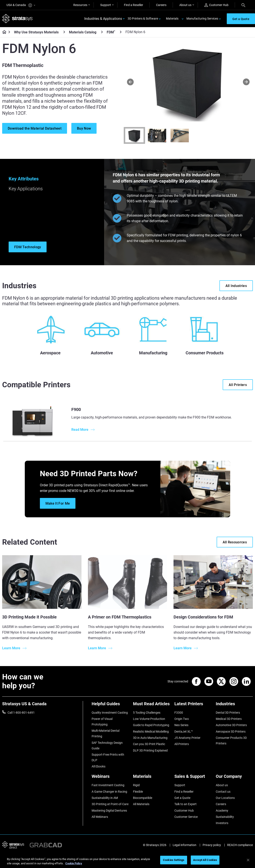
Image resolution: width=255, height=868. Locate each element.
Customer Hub (216, 5)
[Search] (243, 5)
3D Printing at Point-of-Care (110, 804)
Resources (80, 5)
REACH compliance (240, 845)
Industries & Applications (103, 19)
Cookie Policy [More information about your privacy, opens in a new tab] (74, 863)
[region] (127, 860)
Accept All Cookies (205, 860)
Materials (172, 19)
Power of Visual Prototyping (102, 722)
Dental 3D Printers (228, 713)
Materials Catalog (83, 32)
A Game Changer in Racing (109, 792)
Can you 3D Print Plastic (149, 744)
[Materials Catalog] (102, 32)
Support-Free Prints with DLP (108, 757)
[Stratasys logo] (17, 19)
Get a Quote (182, 798)
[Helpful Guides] (110, 705)
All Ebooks (99, 766)
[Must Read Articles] (152, 705)
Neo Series (181, 725)
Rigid (136, 785)
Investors (222, 823)
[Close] (248, 860)
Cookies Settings (174, 860)
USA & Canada (21, 5)
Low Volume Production (149, 719)
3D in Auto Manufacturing (150, 738)
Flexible (138, 792)
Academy (222, 811)
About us (185, 5)
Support (106, 5)
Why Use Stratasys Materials (36, 32)
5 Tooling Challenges (147, 713)
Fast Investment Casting (108, 785)
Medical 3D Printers (229, 719)
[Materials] (152, 778)
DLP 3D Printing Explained (150, 750)
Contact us (223, 792)
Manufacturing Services (202, 19)
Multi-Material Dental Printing (106, 733)
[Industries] (234, 705)
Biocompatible (143, 798)
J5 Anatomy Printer (187, 738)
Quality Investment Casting (110, 713)
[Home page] (3, 32)
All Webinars (100, 817)
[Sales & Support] (193, 778)
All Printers (182, 744)
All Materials (141, 804)
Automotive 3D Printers (231, 725)
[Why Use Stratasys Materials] (64, 32)
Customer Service (186, 817)
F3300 (179, 713)
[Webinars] (110, 778)
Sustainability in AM (105, 798)
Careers (161, 5)
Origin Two (182, 719)
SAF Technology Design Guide (107, 746)
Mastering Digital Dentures (109, 811)
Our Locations (225, 798)
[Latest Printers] (193, 705)
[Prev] (130, 82)
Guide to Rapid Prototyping (151, 725)
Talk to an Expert (185, 804)
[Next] (246, 82)
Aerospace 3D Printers (231, 732)
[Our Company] (234, 778)
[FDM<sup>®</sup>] (121, 32)
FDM (111, 32)
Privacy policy (212, 845)
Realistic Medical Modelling (151, 732)
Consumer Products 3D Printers (231, 741)
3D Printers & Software (143, 19)
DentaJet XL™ (184, 732)
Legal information (185, 845)
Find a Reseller (134, 5)
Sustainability (225, 817)
